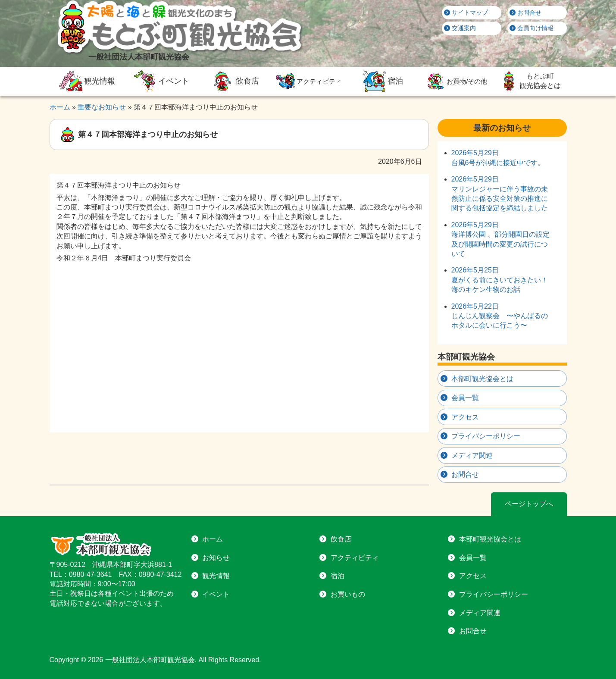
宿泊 (382, 81)
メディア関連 (472, 455)
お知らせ (216, 558)
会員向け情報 (532, 28)
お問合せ (525, 13)
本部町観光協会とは (482, 379)
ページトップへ (529, 504)
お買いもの (348, 594)
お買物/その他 (456, 81)
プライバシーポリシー (486, 436)
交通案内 (460, 28)
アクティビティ (308, 81)
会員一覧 (465, 398)
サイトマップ (466, 13)
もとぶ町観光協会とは (530, 81)
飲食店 (234, 81)
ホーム (213, 539)
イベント (160, 81)
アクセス (465, 417)
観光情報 (86, 81)
